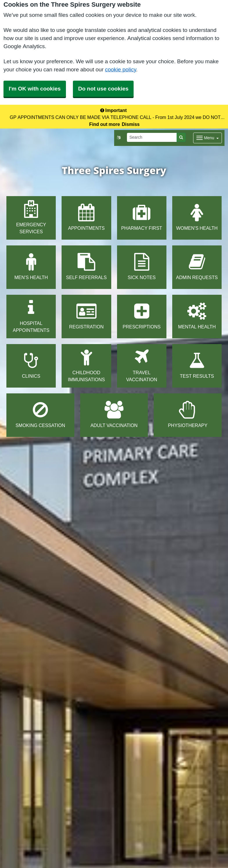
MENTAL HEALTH (197, 316)
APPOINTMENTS (86, 217)
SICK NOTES (141, 266)
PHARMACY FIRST (142, 217)
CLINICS (31, 365)
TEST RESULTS (197, 365)
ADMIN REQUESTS (197, 266)
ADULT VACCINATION (114, 414)
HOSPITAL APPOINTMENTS (31, 316)
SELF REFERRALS (86, 266)
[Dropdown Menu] (208, 138)
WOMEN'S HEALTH (197, 217)
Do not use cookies (103, 89)
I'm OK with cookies (35, 89)
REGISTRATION (86, 316)
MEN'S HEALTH (31, 266)
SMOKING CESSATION (40, 414)
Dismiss (131, 124)
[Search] (152, 137)
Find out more (105, 124)
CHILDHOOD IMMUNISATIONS (87, 365)
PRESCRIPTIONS (142, 316)
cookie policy (120, 69)
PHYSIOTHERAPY (188, 414)
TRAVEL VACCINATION (142, 365)
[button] (119, 138)
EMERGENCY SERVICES (31, 217)
